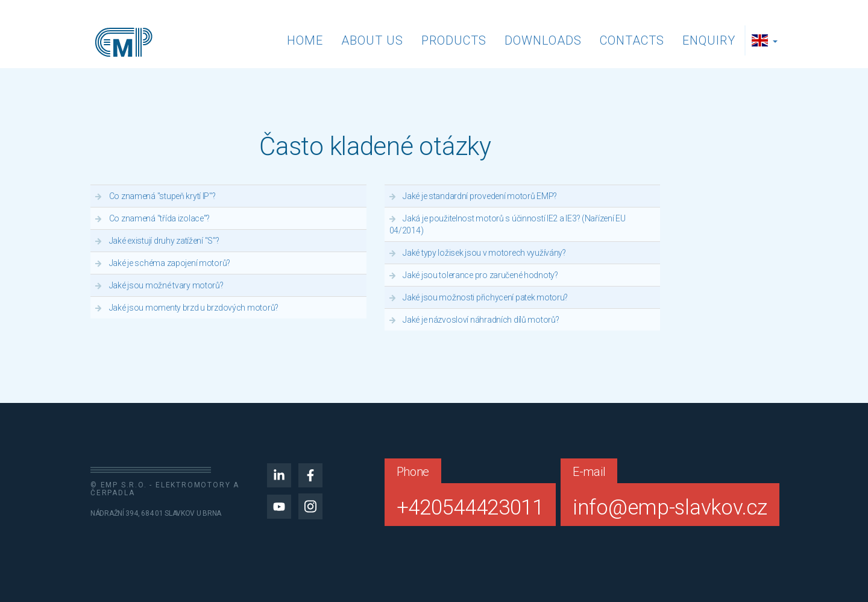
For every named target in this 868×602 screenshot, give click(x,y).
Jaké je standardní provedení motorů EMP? (480, 196)
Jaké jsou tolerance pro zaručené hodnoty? (480, 275)
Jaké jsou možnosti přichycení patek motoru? (485, 297)
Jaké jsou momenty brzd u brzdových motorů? (194, 308)
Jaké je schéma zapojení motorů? (170, 263)
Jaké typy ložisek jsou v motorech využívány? (484, 253)
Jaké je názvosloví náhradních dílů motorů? (481, 320)
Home (305, 40)
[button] (766, 40)
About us (372, 40)
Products (454, 40)
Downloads (543, 40)
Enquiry (709, 40)
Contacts (632, 40)
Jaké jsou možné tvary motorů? (166, 285)
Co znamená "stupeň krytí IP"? (162, 196)
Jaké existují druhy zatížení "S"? (164, 241)
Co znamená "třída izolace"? (159, 218)
